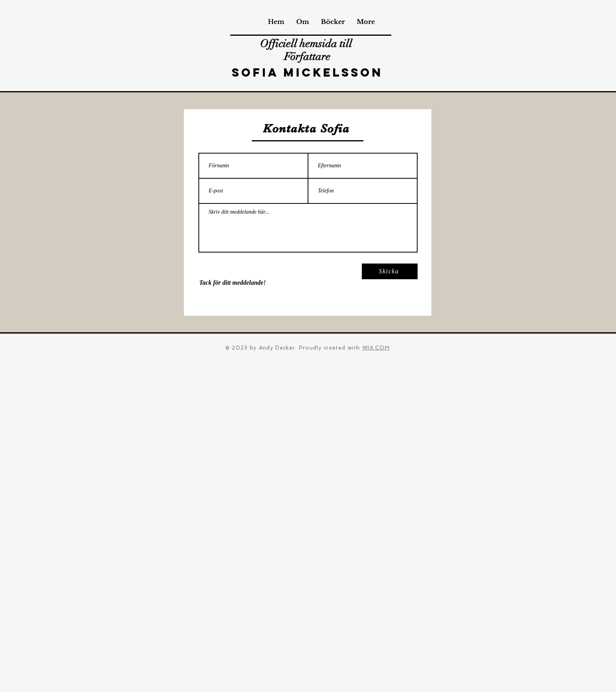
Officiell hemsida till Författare (307, 50)
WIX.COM (376, 348)
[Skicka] (390, 271)
